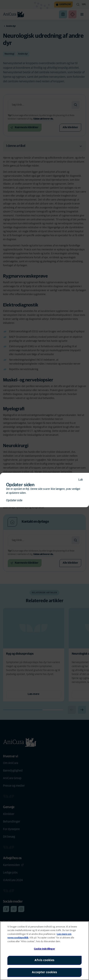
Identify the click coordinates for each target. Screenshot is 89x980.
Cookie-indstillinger (44, 949)
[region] (44, 951)
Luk (81, 480)
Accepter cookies (44, 972)
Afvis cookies (44, 960)
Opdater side (14, 500)
